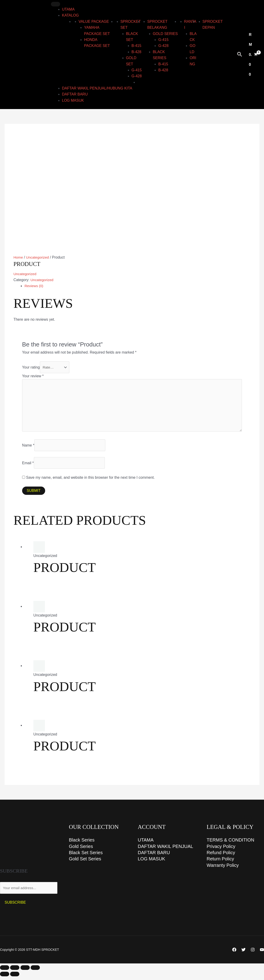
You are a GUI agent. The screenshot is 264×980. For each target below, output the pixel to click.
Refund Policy (221, 856)
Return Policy (220, 863)
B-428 (136, 52)
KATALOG (70, 15)
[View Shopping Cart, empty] (253, 55)
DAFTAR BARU (75, 94)
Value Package (94, 22)
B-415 (136, 46)
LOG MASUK (73, 100)
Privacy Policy (221, 850)
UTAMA (68, 9)
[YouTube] (262, 954)
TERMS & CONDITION (230, 843)
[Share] (25, 971)
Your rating (31, 367)
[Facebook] (234, 954)
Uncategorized (38, 257)
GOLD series (165, 34)
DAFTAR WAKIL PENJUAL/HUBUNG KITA (97, 88)
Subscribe (15, 906)
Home (18, 257)
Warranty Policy (223, 869)
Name (28, 448)
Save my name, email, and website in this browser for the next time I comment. (90, 481)
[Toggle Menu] (56, 4)
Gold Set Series (85, 863)
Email (28, 466)
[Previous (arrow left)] (5, 978)
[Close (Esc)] (35, 971)
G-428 (137, 76)
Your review (33, 376)
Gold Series (81, 850)
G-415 (137, 70)
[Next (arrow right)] (15, 978)
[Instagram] (253, 954)
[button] (240, 55)
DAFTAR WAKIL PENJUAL (165, 850)
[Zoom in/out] (5, 971)
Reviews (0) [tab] (34, 286)
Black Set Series (86, 856)
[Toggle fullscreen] (15, 971)
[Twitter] (243, 954)
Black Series (82, 843)
